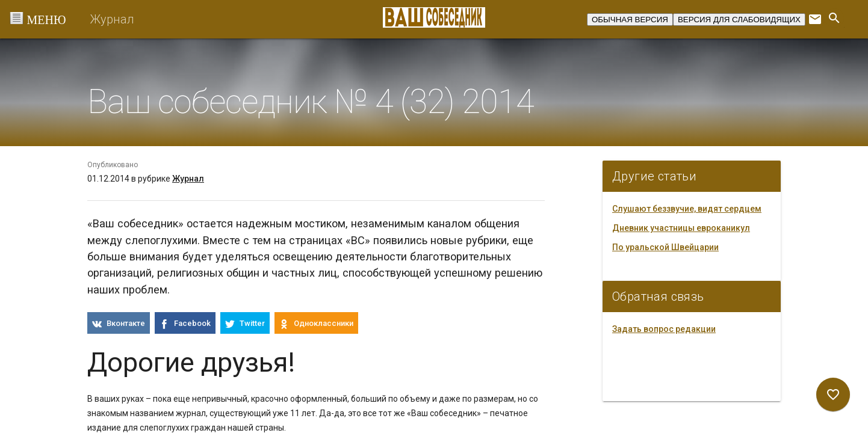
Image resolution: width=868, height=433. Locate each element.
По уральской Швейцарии (665, 247)
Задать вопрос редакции (664, 329)
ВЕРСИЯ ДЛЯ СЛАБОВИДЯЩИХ (739, 20)
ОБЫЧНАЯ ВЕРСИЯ (630, 20)
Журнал (112, 19)
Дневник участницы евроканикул (681, 228)
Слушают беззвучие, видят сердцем (687, 209)
